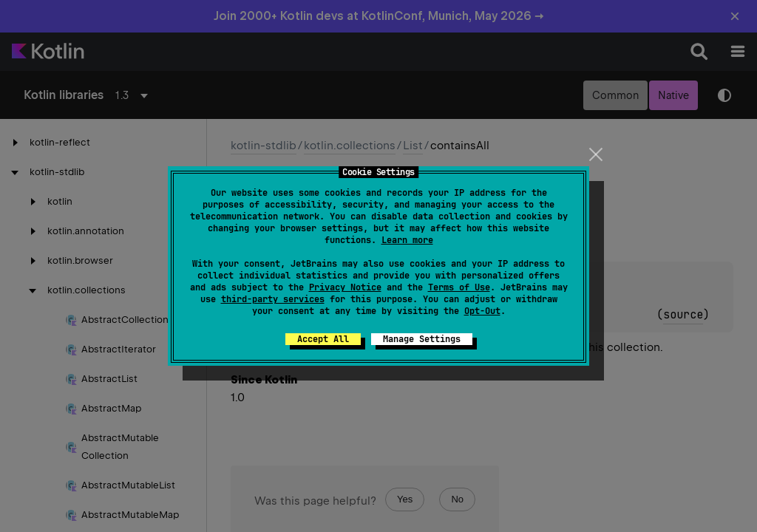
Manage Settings (422, 339)
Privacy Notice (345, 287)
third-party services (273, 299)
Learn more (407, 240)
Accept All (323, 339)
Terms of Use (459, 287)
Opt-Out (482, 311)
